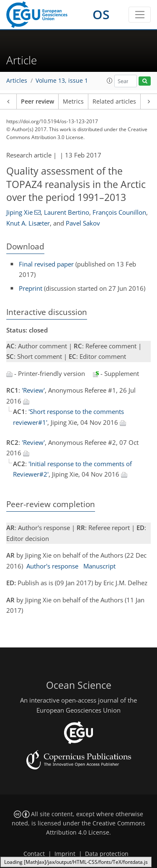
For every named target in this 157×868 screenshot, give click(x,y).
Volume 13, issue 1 (62, 81)
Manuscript (99, 566)
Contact (34, 854)
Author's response (52, 566)
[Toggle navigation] (140, 15)
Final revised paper (46, 264)
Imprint (65, 854)
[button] (110, 81)
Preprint (31, 288)
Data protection (107, 854)
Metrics (73, 102)
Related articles (114, 102)
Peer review (37, 102)
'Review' (33, 390)
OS (101, 14)
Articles (17, 81)
